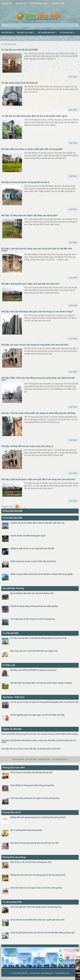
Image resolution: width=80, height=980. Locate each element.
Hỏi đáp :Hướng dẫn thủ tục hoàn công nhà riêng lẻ (27, 446)
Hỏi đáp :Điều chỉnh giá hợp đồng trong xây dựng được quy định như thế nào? (38, 379)
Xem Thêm (73, 77)
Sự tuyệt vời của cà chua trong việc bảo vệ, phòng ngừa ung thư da (31, 749)
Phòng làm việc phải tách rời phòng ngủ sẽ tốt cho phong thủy (38, 875)
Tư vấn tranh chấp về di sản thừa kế (19, 83)
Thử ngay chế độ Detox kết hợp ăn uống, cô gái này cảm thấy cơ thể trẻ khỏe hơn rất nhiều (38, 741)
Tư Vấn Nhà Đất (68, 32)
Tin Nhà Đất (7, 4)
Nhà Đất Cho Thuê (27, 32)
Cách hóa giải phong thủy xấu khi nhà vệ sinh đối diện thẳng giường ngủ (42, 933)
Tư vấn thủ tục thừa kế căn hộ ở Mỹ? (20, 50)
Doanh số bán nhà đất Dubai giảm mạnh (28, 536)
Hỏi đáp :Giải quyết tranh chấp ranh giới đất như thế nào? (30, 284)
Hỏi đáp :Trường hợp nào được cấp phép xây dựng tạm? (30, 215)
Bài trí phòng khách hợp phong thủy (26, 830)
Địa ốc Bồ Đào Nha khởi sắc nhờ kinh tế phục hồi (32, 593)
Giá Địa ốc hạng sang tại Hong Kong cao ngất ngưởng (34, 606)
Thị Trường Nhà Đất (48, 32)
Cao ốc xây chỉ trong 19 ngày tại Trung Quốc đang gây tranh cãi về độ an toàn (44, 702)
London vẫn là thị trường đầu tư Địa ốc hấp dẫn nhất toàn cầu (37, 523)
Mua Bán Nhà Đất (14, 511)
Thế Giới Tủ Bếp (58, 4)
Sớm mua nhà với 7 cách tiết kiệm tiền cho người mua (34, 651)
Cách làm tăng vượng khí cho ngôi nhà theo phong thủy (35, 798)
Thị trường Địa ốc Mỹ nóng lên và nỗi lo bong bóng (33, 619)
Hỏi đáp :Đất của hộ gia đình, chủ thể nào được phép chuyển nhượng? (41, 683)
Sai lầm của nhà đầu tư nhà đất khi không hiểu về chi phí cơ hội (38, 638)
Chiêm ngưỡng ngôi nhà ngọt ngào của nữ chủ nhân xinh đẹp (37, 715)
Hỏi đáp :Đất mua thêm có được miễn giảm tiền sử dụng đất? (32, 149)
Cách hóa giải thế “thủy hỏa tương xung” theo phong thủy (36, 907)
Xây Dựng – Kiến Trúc (28, 37)
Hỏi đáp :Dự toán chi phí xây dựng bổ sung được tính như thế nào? (35, 345)
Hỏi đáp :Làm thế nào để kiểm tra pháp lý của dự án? (34, 670)
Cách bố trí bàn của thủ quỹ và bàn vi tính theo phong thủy (36, 888)
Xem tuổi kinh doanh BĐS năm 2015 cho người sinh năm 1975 (37, 920)
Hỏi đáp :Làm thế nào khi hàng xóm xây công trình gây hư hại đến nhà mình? (37, 250)
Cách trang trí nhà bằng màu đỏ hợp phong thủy (31, 772)
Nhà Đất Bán (9, 32)
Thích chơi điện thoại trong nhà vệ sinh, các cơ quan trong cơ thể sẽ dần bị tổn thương (40, 734)
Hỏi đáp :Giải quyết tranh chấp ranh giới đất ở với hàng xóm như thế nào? (38, 479)
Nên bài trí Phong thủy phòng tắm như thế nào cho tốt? (35, 843)
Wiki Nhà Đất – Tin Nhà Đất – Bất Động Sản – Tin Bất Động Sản (43, 973)
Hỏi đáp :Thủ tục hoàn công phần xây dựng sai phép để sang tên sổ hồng (38, 413)
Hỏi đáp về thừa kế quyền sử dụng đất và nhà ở (25, 182)
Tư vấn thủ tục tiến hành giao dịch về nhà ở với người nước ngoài (34, 116)
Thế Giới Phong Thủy (39, 4)
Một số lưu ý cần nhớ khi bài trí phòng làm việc (31, 862)
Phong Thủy (47, 37)
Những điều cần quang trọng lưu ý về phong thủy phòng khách (38, 817)
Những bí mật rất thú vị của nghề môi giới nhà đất (32, 548)
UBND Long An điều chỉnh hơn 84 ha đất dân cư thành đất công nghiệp (42, 574)
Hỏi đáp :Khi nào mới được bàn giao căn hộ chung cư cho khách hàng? (37, 312)
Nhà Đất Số (21, 4)
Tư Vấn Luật (8, 37)
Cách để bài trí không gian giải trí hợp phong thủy (32, 785)
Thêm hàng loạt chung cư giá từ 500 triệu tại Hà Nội (33, 561)
